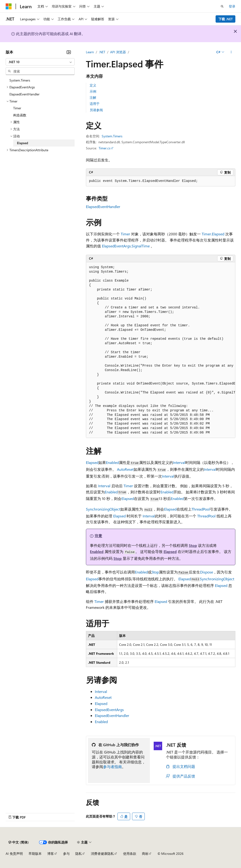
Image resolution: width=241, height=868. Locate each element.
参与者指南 (112, 767)
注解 (93, 97)
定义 (93, 85)
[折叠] (69, 52)
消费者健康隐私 (102, 854)
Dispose (207, 572)
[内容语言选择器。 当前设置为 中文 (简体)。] (19, 842)
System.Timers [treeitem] (20, 80)
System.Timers (112, 136)
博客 (51, 854)
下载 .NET (226, 19)
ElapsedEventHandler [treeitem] (24, 94)
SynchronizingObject (103, 509)
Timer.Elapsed (213, 234)
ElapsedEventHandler (103, 207)
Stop (193, 545)
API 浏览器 (118, 52)
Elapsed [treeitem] (22, 143)
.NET (102, 52)
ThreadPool (201, 509)
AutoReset (125, 469)
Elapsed (92, 462)
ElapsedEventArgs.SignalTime (126, 246)
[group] (161, 350)
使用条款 (130, 854)
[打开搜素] (222, 6)
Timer (125, 234)
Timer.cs (104, 148)
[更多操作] (231, 52)
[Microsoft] (9, 6)
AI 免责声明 (14, 854)
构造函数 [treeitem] (20, 115)
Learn (90, 52)
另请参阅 (96, 110)
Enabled (112, 462)
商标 (145, 854)
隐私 (79, 854)
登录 (232, 6)
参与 (66, 854)
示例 (93, 91)
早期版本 (35, 854)
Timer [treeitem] (17, 108)
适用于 (95, 104)
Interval (179, 462)
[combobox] (40, 62)
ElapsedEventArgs (109, 710)
